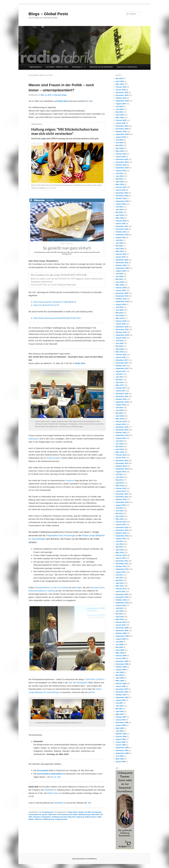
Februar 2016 (121, 421)
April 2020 (120, 282)
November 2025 (122, 95)
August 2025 (121, 104)
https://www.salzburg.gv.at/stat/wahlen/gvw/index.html (57, 318)
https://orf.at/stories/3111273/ (46, 305)
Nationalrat (33, 439)
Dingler (79, 587)
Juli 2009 (119, 642)
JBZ (70, 683)
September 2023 (122, 168)
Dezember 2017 (122, 360)
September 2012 (122, 536)
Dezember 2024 (122, 126)
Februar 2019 (121, 321)
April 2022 (120, 215)
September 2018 (122, 335)
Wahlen (31, 819)
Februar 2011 (121, 589)
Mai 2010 (119, 614)
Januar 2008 (121, 686)
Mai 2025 (119, 112)
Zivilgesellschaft (61, 819)
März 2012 (120, 553)
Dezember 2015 (122, 427)
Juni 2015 (120, 444)
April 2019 (120, 315)
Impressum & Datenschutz (127, 67)
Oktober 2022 (121, 198)
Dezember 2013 (122, 494)
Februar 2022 (121, 221)
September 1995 (122, 748)
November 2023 (122, 162)
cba (90, 101)
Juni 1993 (120, 756)
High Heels (52, 815)
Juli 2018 (119, 341)
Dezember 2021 (122, 226)
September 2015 (122, 435)
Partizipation (46, 817)
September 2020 (122, 268)
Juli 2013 (119, 508)
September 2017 (122, 368)
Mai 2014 (119, 480)
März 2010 (120, 619)
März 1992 (120, 759)
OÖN (30, 817)
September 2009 (122, 636)
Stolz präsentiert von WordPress (84, 859)
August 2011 (121, 572)
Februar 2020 (121, 288)
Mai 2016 (119, 413)
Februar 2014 (121, 488)
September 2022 (122, 201)
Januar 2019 (121, 324)
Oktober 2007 (121, 695)
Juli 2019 (119, 307)
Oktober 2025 (121, 98)
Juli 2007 (119, 703)
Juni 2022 (120, 210)
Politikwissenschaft (59, 817)
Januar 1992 (121, 762)
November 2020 (122, 263)
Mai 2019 (119, 313)
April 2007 (120, 711)
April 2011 (120, 583)
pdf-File (91, 692)
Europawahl (43, 770)
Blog (70, 812)
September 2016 (122, 402)
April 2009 (120, 650)
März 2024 (120, 151)
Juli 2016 (119, 407)
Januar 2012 (121, 558)
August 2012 (121, 539)
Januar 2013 (121, 525)
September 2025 (122, 101)
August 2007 (121, 700)
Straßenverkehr (53, 458)
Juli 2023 (119, 173)
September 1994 (122, 753)
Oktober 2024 (121, 132)
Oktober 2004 (121, 734)
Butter (75, 812)
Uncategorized (48, 812)
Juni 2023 (120, 176)
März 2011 (120, 586)
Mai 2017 (119, 380)
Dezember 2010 (122, 594)
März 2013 (120, 519)
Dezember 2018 (122, 327)
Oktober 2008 (121, 667)
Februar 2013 (121, 522)
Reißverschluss (91, 817)
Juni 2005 (120, 731)
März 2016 (120, 419)
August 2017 (121, 371)
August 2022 (121, 204)
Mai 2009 (119, 647)
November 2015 (122, 430)
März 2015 (120, 452)
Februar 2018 (121, 355)
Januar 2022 (121, 223)
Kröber (75, 815)
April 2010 (120, 617)
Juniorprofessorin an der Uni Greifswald (53, 587)
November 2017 (122, 363)
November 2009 (122, 631)
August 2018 (121, 338)
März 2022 (120, 218)
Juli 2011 (119, 575)
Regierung (80, 817)
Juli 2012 (119, 541)
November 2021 (122, 229)
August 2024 (121, 137)
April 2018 (120, 349)
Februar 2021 (121, 254)
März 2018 (120, 352)
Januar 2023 (121, 190)
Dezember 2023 (122, 159)
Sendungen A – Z (79, 67)
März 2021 (120, 251)
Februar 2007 (121, 717)
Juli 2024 (119, 140)
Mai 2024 (119, 145)
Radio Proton (53, 793)
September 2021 (122, 235)
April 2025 (120, 115)
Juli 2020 (119, 274)
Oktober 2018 (121, 332)
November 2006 (122, 722)
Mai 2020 (119, 279)
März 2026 (120, 84)
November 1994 (122, 750)
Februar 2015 (121, 455)
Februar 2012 (121, 555)
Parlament (70, 480)
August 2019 (121, 304)
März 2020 (120, 285)
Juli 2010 (119, 608)
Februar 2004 (121, 736)
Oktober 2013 (121, 499)
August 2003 (121, 739)
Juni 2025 (120, 109)
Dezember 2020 (122, 260)
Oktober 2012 (121, 533)
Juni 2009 (120, 645)
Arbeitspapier (82, 683)
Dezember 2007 (122, 689)
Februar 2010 (121, 622)
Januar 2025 (121, 123)
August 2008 (121, 670)
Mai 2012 (119, 547)
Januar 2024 (121, 157)
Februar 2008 (121, 684)
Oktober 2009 (121, 633)
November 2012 (122, 530)
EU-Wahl (88, 812)
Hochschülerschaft (64, 815)
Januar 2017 (121, 391)
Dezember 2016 (122, 394)
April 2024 (120, 148)
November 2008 (122, 664)
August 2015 (121, 438)
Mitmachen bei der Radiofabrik (101, 67)
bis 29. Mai (56, 777)
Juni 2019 (120, 310)
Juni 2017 (120, 377)
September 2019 (122, 301)
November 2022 (122, 196)
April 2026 (120, 81)
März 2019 (120, 318)
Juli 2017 (119, 374)
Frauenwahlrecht (35, 815)
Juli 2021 (119, 240)
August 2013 (121, 505)
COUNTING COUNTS (94, 679)
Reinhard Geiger (61, 95)
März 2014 (120, 486)
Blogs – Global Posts (48, 14)
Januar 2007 (121, 720)
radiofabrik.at (60, 803)
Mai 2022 (119, 212)
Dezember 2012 (122, 527)
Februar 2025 (121, 120)
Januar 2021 (121, 257)
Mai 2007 (119, 709)
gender (45, 815)
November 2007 (122, 692)
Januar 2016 (121, 424)
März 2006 (120, 728)
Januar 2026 (121, 90)
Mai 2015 (119, 447)
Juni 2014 (120, 477)
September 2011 (122, 569)
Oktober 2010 (121, 600)
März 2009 (120, 653)
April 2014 (120, 483)
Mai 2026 (119, 78)
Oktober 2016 (121, 399)
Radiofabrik (49, 790)
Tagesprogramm (35, 67)
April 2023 (120, 182)
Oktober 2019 (121, 299)
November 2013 (122, 497)
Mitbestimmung (84, 815)
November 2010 (122, 597)
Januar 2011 (121, 591)
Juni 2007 (120, 706)
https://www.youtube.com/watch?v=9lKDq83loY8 (55, 302)
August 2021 (121, 237)
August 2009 (121, 639)
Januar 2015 (121, 458)
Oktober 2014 (121, 466)
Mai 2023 (119, 179)
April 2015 (120, 449)
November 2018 (122, 329)
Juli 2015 (119, 441)
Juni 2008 (120, 672)
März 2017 (120, 385)
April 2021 (120, 249)
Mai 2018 (119, 346)
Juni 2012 (120, 544)
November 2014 (122, 463)
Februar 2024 (121, 154)
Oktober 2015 (121, 433)
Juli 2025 (119, 106)
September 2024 (122, 134)
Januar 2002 (121, 742)
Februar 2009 (121, 656)
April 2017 (120, 382)
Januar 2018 (121, 357)
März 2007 (120, 714)
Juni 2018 (120, 343)
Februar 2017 (121, 388)
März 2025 (120, 118)
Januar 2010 (121, 625)
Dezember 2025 (122, 92)
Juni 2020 (120, 276)
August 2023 (121, 171)
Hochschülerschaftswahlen (50, 774)
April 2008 (120, 678)
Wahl (100, 817)
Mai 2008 (119, 675)
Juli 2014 (119, 474)
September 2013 (122, 502)
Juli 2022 (119, 207)
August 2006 (121, 725)
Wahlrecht (39, 819)
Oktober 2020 (121, 265)
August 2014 (121, 472)
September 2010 (122, 603)
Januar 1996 (121, 745)
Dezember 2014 (122, 461)
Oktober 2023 (121, 165)
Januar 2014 (121, 491)
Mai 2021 (119, 246)
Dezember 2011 (122, 561)
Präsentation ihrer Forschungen (61, 535)
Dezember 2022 (122, 193)
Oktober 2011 (121, 566)
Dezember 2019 (122, 293)
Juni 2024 (120, 143)
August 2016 (121, 405)
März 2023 (120, 184)
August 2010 (121, 605)
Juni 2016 (120, 410)
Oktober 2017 (121, 366)
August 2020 (121, 271)
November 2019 (122, 296)
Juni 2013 (120, 511)
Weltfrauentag (49, 819)
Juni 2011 (120, 578)
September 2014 (122, 469)
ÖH (102, 815)
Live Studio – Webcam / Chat (57, 67)
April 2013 (120, 516)
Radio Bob (63, 101)
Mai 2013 (119, 513)
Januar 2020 (121, 290)
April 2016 (120, 416)
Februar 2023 (121, 187)
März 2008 (120, 681)
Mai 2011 (119, 580)
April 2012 (120, 550)
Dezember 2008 (122, 661)
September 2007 (122, 697)
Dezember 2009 (122, 628)
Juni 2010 (120, 611)
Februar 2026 (121, 87)
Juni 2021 (120, 243)
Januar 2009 (121, 658)
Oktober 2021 (121, 232)
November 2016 (122, 396)
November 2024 (122, 129)
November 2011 (122, 564)
